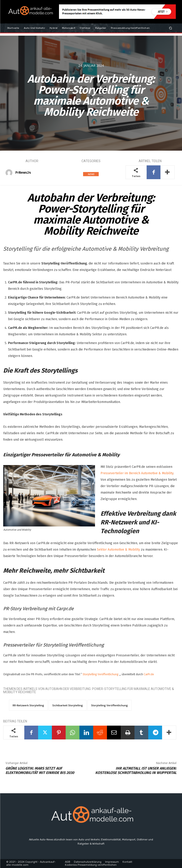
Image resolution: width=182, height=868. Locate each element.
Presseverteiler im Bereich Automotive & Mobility (137, 473)
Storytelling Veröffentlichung (101, 674)
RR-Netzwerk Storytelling (28, 705)
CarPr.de (149, 674)
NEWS (91, 174)
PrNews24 (23, 173)
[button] (170, 28)
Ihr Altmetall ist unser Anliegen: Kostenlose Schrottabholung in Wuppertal (136, 770)
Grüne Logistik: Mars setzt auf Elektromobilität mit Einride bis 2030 (40, 770)
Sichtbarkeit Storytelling (68, 705)
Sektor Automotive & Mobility (118, 550)
